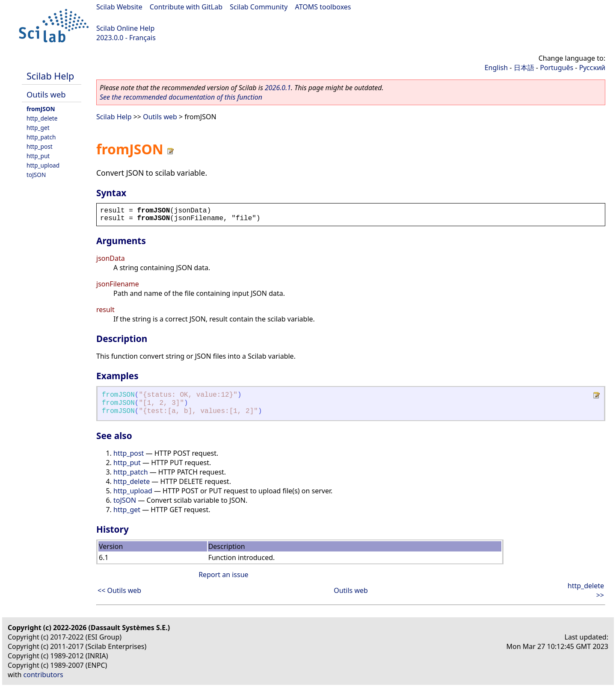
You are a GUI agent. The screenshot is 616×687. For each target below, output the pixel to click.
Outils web (46, 94)
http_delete (42, 118)
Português (557, 68)
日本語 (524, 68)
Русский (592, 68)
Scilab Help (50, 76)
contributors (43, 675)
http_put (38, 156)
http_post (40, 146)
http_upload (43, 165)
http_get (38, 128)
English (496, 68)
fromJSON (41, 109)
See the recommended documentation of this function (181, 97)
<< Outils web (119, 590)
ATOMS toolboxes (323, 7)
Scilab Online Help (125, 28)
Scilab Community (259, 7)
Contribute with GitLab (186, 7)
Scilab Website (119, 7)
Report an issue (223, 575)
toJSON (36, 175)
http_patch (41, 137)
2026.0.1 (278, 88)
